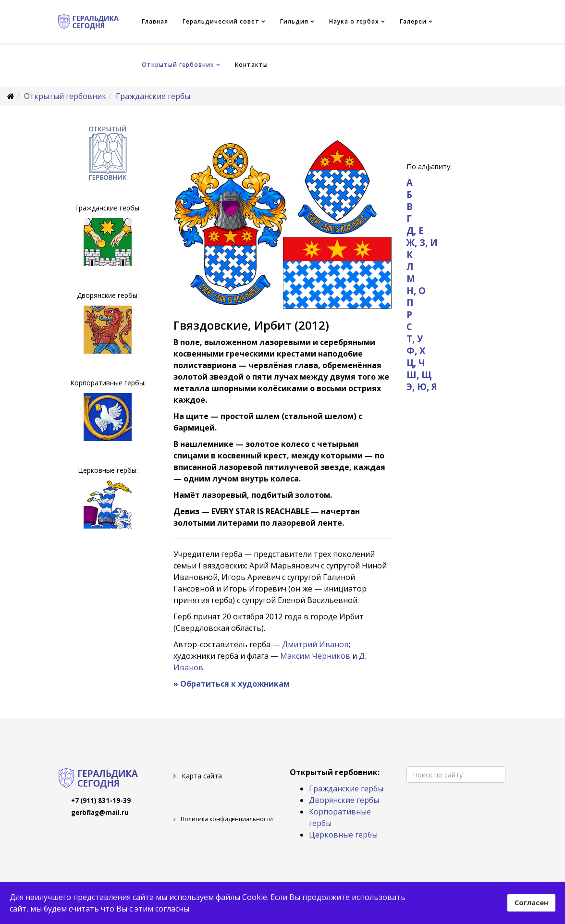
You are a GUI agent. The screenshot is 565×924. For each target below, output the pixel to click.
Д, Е (415, 230)
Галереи (413, 21)
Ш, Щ (419, 375)
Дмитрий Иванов (315, 644)
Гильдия (294, 21)
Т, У (415, 339)
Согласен (531, 903)
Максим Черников (315, 656)
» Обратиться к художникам (232, 684)
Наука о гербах (354, 21)
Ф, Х (416, 351)
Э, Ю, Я (422, 387)
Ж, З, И (422, 242)
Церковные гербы (343, 835)
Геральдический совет (221, 21)
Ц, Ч (416, 363)
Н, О (416, 290)
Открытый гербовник (178, 65)
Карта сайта (201, 776)
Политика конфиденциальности (226, 819)
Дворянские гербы (344, 800)
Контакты (252, 65)
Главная (155, 21)
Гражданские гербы (153, 96)
